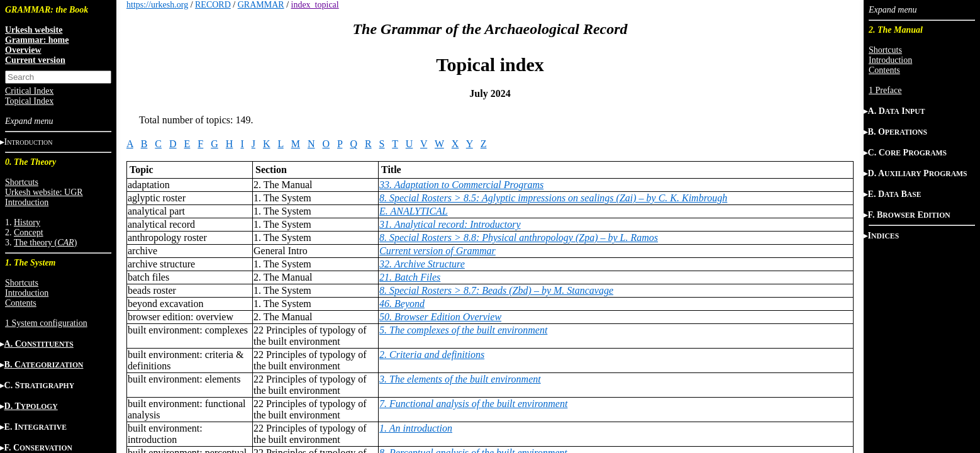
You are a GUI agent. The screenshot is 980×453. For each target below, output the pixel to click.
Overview (23, 50)
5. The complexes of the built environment (463, 330)
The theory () (45, 243)
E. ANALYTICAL (414, 211)
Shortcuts (22, 182)
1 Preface (885, 90)
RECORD (213, 5)
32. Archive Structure (422, 264)
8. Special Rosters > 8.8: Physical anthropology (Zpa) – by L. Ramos (519, 238)
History (27, 222)
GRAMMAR (261, 5)
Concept (29, 232)
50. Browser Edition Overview (440, 317)
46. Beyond (402, 304)
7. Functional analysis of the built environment (473, 404)
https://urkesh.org (157, 5)
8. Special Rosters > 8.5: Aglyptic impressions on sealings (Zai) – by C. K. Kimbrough (553, 198)
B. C (44, 365)
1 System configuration (46, 323)
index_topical (315, 5)
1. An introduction (416, 428)
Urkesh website (34, 30)
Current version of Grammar (437, 251)
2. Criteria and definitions (432, 355)
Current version (35, 60)
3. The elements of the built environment (460, 379)
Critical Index (29, 91)
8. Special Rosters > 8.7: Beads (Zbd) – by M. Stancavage (496, 290)
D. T (31, 406)
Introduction (27, 202)
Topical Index (29, 101)
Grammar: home (37, 40)
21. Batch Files (410, 277)
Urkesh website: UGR (44, 192)
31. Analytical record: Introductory (450, 224)
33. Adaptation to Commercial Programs (461, 185)
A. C (39, 344)
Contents (21, 303)
